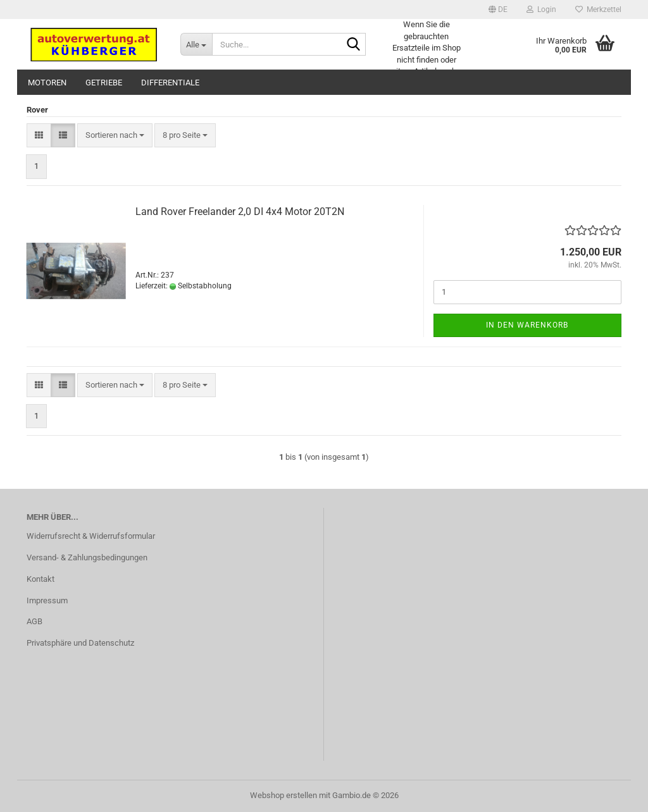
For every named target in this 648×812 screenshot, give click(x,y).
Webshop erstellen (283, 795)
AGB (34, 621)
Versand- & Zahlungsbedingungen (87, 557)
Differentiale (170, 83)
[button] (498, 9)
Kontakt (40, 579)
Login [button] (541, 9)
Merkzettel (598, 9)
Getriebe (104, 83)
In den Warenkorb (527, 325)
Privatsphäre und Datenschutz (80, 643)
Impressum (47, 600)
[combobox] (115, 136)
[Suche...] (196, 44)
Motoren (47, 83)
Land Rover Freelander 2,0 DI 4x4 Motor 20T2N (240, 212)
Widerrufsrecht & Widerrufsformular (91, 536)
